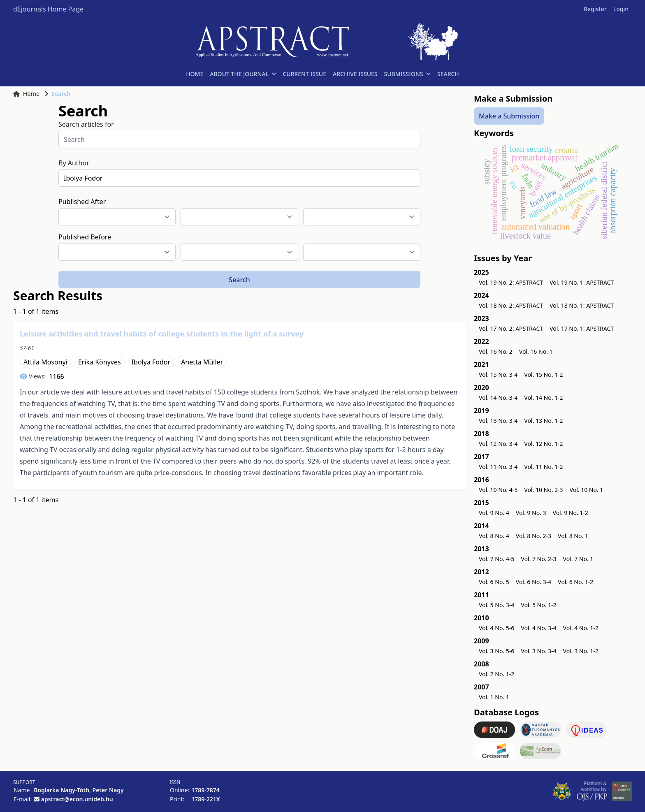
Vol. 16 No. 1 (536, 351)
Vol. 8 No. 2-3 (534, 536)
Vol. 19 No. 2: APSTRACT (511, 282)
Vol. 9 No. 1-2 (571, 513)
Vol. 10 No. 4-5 (498, 490)
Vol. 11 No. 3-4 (498, 467)
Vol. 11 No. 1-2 (543, 467)
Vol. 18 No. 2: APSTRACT (511, 305)
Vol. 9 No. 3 (531, 513)
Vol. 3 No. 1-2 (581, 651)
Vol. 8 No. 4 (494, 536)
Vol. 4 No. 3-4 (538, 628)
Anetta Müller (202, 362)
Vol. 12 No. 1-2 (543, 444)
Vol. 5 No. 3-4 (497, 605)
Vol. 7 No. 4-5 (497, 559)
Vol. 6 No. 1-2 (575, 582)
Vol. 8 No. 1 (573, 536)
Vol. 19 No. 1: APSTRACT (582, 282)
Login (621, 9)
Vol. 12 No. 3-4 (498, 444)
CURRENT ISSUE (304, 74)
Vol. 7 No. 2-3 (538, 559)
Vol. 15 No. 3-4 (498, 375)
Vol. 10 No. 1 (587, 490)
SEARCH (448, 74)
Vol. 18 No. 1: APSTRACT (582, 305)
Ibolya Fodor (151, 362)
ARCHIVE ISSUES (355, 74)
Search (239, 280)
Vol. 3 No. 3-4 (538, 651)
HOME (195, 74)
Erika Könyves (100, 362)
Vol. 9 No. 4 (494, 513)
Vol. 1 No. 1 (494, 697)
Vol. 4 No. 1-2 (581, 628)
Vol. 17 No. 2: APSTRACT (511, 328)
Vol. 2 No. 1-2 (497, 674)
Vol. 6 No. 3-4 (534, 582)
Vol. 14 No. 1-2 (543, 398)
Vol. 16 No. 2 (496, 351)
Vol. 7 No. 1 (578, 559)
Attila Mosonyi (45, 362)
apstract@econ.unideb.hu (77, 799)
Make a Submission (509, 116)
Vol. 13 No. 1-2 (543, 421)
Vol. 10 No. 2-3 (543, 490)
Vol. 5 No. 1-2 (538, 605)
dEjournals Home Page (48, 9)
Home (26, 94)
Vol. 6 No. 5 (494, 582)
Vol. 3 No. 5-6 (497, 651)
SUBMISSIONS (407, 74)
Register (595, 9)
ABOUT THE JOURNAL (243, 74)
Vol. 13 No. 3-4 (498, 421)
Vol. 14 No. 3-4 (498, 398)
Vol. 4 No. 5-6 (497, 628)
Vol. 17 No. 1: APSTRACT (582, 328)
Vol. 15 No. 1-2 (543, 375)
